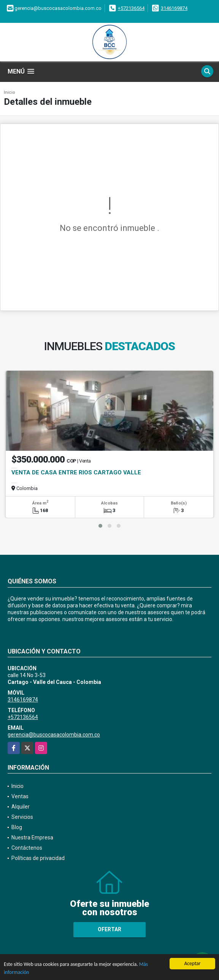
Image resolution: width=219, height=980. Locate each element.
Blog (17, 827)
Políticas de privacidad (38, 858)
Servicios (22, 817)
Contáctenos (27, 848)
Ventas (20, 796)
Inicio (10, 92)
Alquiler (21, 807)
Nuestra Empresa (32, 837)
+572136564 (131, 8)
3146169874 (174, 8)
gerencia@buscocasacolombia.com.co (54, 735)
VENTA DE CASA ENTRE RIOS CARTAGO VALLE (76, 472)
